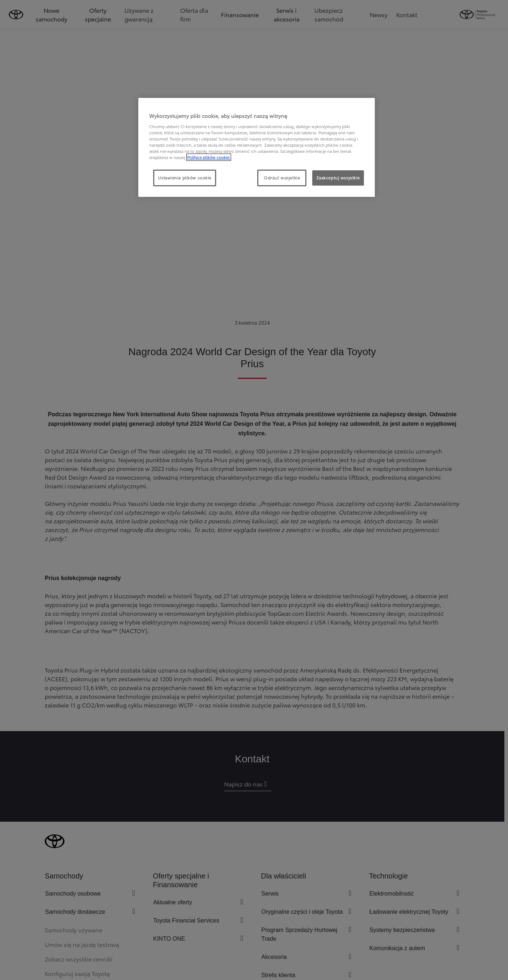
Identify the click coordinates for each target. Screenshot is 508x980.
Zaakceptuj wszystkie (338, 178)
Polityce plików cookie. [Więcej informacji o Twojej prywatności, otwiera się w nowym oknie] (209, 157)
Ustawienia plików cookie (185, 178)
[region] (257, 147)
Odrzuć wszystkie (282, 178)
